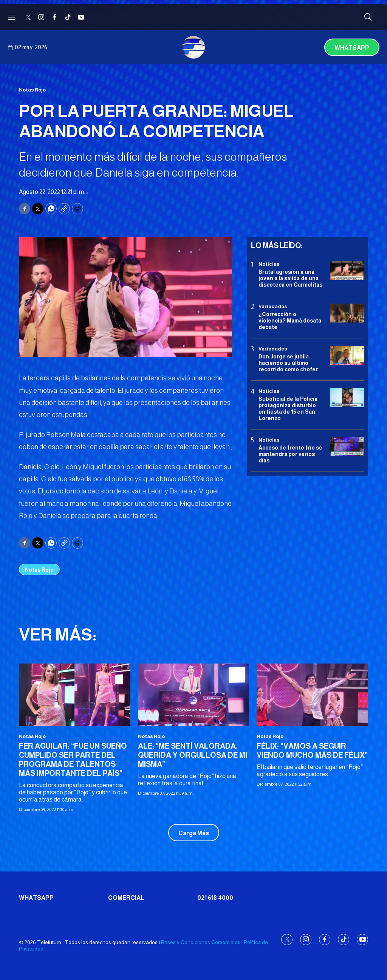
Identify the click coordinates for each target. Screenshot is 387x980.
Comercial (126, 898)
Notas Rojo (32, 90)
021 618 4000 (215, 898)
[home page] (193, 47)
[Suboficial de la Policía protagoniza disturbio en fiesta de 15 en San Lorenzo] (347, 398)
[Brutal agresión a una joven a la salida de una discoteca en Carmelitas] (347, 271)
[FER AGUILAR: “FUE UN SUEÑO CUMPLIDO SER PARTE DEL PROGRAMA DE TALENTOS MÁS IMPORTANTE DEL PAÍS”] (75, 695)
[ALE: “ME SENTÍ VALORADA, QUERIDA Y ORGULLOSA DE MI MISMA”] (194, 695)
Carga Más (194, 833)
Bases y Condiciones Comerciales (201, 942)
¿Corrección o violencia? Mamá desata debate (290, 321)
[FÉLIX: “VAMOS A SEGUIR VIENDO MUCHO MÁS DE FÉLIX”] (312, 695)
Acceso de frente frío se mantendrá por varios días (290, 454)
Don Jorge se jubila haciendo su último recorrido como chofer (288, 363)
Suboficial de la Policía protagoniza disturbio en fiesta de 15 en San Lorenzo (288, 408)
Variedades (273, 306)
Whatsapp (352, 48)
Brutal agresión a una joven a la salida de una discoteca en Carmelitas (290, 278)
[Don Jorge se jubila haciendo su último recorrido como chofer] (347, 356)
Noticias (269, 264)
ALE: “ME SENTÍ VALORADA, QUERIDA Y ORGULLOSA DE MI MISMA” (193, 755)
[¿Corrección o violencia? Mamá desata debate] (347, 313)
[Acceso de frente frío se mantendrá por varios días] (347, 447)
